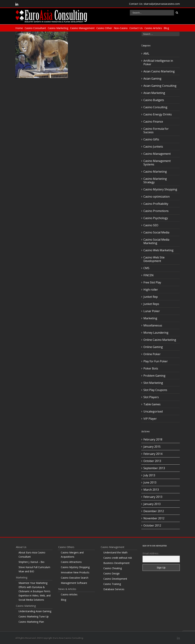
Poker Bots (151, 368)
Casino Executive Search (75, 578)
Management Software (74, 583)
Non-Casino (121, 28)
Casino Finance (153, 122)
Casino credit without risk (118, 558)
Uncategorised (153, 411)
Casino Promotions (156, 211)
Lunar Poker (152, 311)
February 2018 (153, 439)
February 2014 (153, 454)
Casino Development (115, 579)
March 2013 (151, 490)
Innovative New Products (75, 572)
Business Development (116, 563)
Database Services (114, 589)
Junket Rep (151, 297)
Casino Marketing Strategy (155, 180)
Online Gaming (153, 347)
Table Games (152, 404)
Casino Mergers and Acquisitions (72, 555)
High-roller (151, 290)
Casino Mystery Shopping (160, 189)
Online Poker (152, 354)
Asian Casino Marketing (159, 71)
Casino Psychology (156, 218)
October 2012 (152, 525)
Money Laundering (156, 333)
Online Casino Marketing (160, 340)
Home (19, 28)
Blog (166, 28)
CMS (146, 268)
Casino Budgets (154, 100)
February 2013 (153, 497)
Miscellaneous (153, 325)
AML (146, 54)
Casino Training (112, 584)
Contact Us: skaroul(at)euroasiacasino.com (154, 4)
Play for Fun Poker (156, 361)
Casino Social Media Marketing (156, 241)
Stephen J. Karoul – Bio (31, 562)
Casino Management (82, 28)
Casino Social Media (156, 232)
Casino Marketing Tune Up (34, 616)
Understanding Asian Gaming (35, 611)
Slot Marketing (153, 383)
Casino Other (104, 28)
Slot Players (151, 397)
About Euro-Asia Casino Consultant (32, 555)
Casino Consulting (155, 107)
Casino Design (111, 573)
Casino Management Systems (157, 163)
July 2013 (149, 475)
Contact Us (136, 28)
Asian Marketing (154, 93)
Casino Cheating (113, 568)
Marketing (150, 318)
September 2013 (154, 468)
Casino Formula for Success (156, 130)
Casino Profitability (156, 204)
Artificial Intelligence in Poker (158, 62)
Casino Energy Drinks (158, 114)
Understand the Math (115, 552)
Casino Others (66, 547)
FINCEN (148, 275)
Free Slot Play (152, 282)
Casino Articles (153, 28)
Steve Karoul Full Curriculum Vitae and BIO (34, 569)
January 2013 (152, 504)
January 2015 (152, 447)
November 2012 (154, 518)
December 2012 (154, 511)
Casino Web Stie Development (154, 259)
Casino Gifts (151, 139)
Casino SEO (151, 225)
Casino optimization (157, 197)
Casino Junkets (153, 147)
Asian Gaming (152, 79)
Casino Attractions (71, 562)
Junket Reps (151, 304)
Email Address (150, 553)
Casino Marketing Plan (31, 622)
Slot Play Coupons (155, 390)
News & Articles (67, 589)
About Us (21, 547)
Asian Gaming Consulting (160, 86)
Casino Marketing (58, 28)
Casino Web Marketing (158, 250)
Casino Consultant (35, 28)
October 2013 (152, 461)
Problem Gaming (154, 376)
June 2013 (150, 482)
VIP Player (150, 419)
